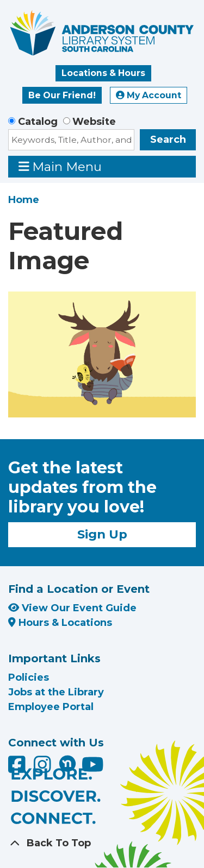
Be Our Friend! (62, 95)
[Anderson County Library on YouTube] (93, 768)
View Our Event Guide (72, 608)
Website (94, 122)
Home (24, 200)
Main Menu (60, 166)
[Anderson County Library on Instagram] (44, 768)
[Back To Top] (102, 843)
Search (168, 140)
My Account (149, 95)
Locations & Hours (103, 73)
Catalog (38, 122)
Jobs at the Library (56, 692)
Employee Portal (51, 707)
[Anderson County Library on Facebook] (18, 768)
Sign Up (102, 534)
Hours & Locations (60, 623)
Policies (29, 677)
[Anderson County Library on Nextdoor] (67, 763)
